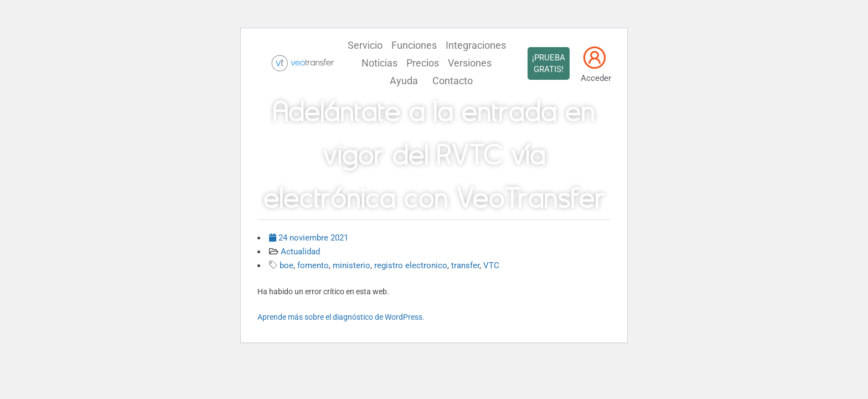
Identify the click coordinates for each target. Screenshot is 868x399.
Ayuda (404, 81)
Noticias (379, 63)
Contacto (453, 81)
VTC (491, 265)
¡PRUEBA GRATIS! (549, 63)
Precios (423, 63)
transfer (465, 265)
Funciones (414, 45)
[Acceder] (595, 58)
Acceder (596, 78)
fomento (313, 265)
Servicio (365, 45)
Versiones (470, 63)
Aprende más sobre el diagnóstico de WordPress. (341, 317)
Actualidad (300, 252)
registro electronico (411, 265)
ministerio (352, 265)
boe (286, 265)
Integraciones (476, 45)
